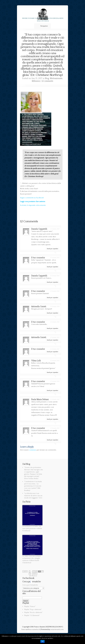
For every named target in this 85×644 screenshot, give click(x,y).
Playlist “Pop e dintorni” (33, 609)
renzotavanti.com (57, 629)
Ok (42, 641)
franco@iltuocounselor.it (31, 629)
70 (42, 571)
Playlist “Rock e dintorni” (33, 612)
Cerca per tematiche (30, 585)
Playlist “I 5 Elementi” (32, 615)
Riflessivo (36, 81)
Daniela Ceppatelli (39, 229)
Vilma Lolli (36, 361)
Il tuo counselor (38, 258)
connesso (33, 450)
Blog (47, 78)
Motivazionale (56, 78)
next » (35, 574)
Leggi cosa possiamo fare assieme (33, 201)
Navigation (42, 26)
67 (34, 571)
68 (37, 571)
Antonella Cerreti (39, 306)
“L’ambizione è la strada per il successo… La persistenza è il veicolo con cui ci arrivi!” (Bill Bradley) (33, 486)
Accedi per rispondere (52, 249)
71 (30, 574)
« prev (25, 571)
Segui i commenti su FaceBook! (32, 198)
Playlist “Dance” (30, 606)
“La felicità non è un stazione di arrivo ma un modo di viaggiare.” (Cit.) (33, 496)
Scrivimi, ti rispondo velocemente (33, 205)
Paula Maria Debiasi (40, 399)
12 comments (47, 81)
